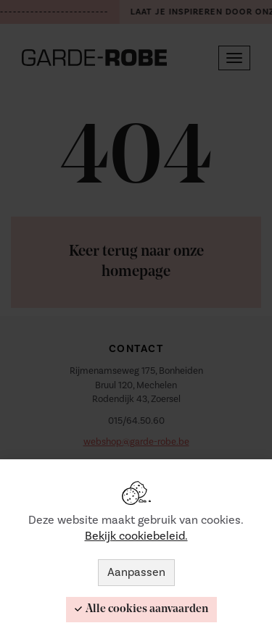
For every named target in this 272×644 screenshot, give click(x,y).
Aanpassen (136, 572)
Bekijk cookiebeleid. (136, 536)
